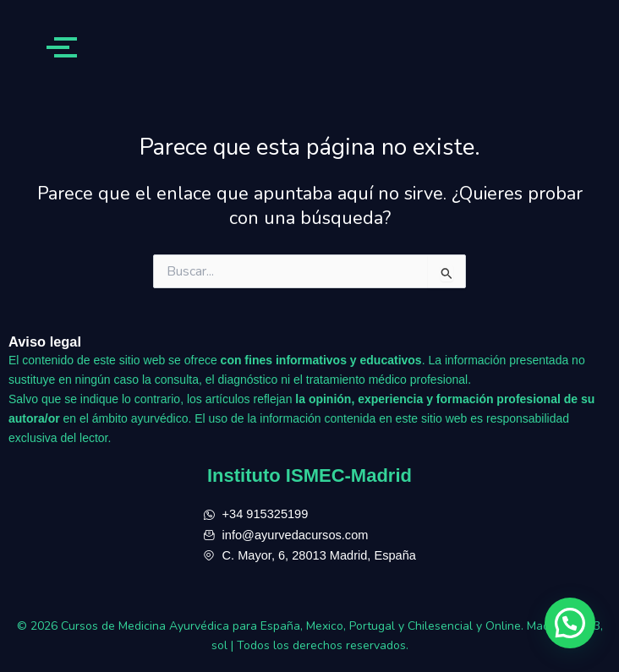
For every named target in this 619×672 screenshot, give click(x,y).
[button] (570, 623)
